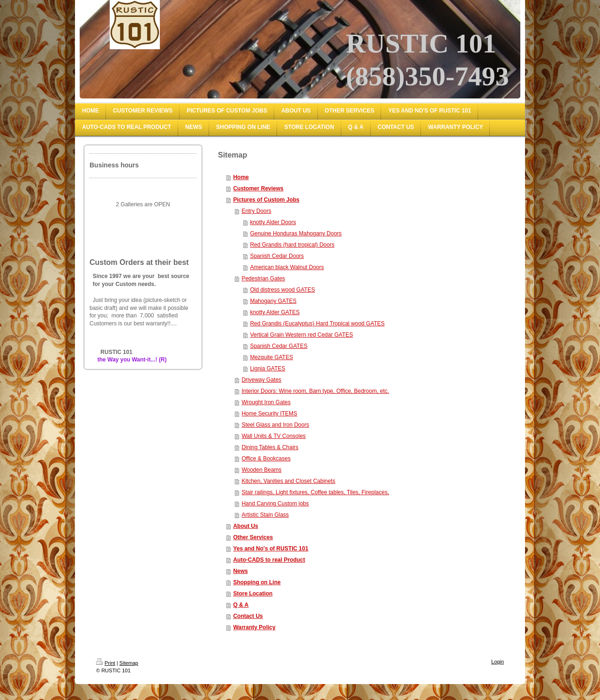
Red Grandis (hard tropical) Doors (292, 245)
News (240, 571)
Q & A (241, 605)
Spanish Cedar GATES (279, 346)
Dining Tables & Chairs (270, 447)
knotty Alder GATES (275, 312)
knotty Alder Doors (273, 222)
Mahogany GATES (273, 301)
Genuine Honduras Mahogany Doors (296, 233)
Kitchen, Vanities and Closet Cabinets (288, 481)
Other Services (253, 537)
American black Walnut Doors (287, 267)
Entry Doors (256, 211)
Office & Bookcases (266, 459)
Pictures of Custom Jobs (266, 200)
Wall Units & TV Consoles (274, 436)
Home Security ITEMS (269, 414)
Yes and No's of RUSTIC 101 (270, 549)
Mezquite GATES (271, 357)
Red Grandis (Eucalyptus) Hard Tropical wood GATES (317, 324)
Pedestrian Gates (263, 278)
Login (498, 662)
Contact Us (248, 616)
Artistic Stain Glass (265, 515)
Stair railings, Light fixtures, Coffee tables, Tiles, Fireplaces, (315, 492)
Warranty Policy (254, 627)
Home (241, 177)
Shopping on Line (257, 582)
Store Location (253, 594)
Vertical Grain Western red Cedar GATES (301, 335)
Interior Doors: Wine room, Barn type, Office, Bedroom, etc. (315, 391)
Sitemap (129, 663)
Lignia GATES (267, 369)
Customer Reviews (258, 188)
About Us (245, 526)
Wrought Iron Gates (266, 402)
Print (106, 663)
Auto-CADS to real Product (269, 560)
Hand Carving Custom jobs (275, 504)
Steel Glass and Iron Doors (275, 425)
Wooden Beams (261, 470)
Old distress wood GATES (282, 290)
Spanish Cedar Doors (277, 256)
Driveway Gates (261, 380)
